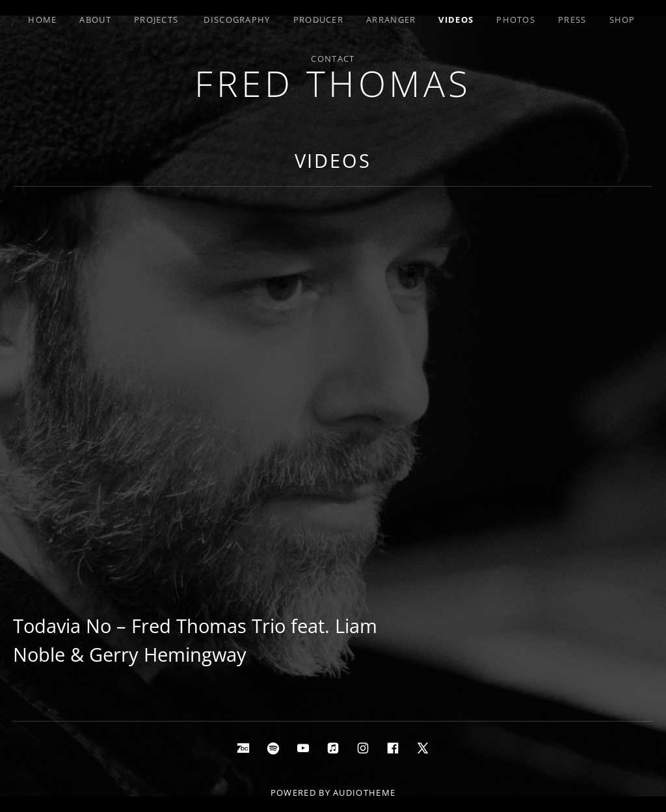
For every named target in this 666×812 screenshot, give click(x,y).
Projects (156, 20)
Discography (237, 20)
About (95, 20)
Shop (622, 20)
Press (572, 20)
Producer (318, 20)
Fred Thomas (333, 83)
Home (42, 20)
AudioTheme (364, 792)
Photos (516, 20)
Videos (456, 20)
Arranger (391, 20)
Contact (333, 59)
